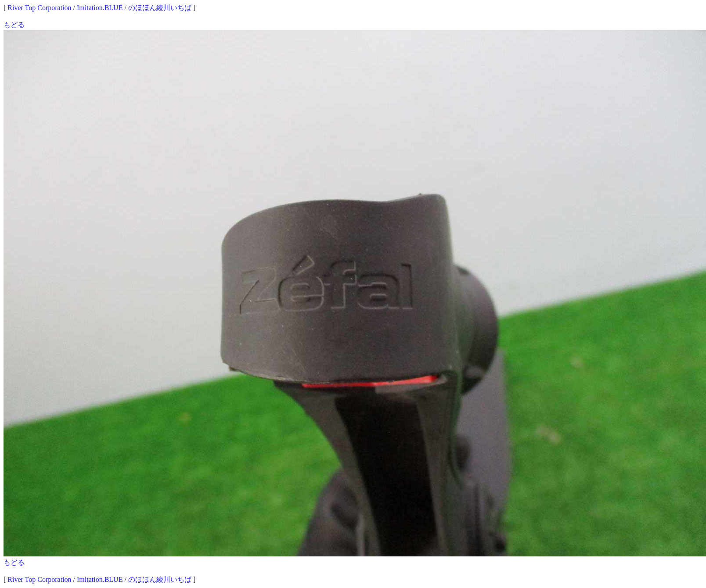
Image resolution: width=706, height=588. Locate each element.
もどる (14, 25)
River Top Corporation (39, 8)
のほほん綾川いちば (160, 8)
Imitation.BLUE (100, 8)
